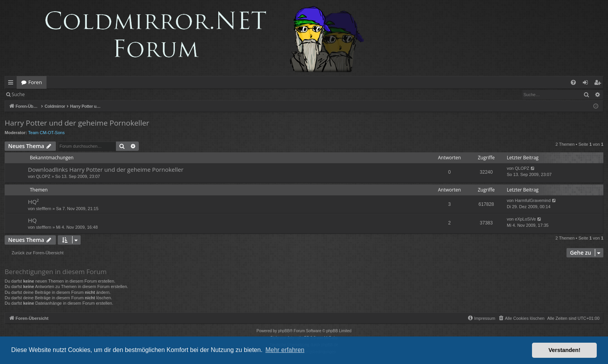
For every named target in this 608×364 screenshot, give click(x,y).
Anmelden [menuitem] (587, 84)
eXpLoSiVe (525, 219)
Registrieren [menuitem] (599, 84)
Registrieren (82, 94)
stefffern (44, 209)
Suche (18, 94)
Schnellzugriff (12, 84)
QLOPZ (43, 176)
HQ (32, 220)
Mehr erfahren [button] (285, 350)
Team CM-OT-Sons (47, 133)
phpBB (284, 331)
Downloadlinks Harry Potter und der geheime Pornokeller (106, 169)
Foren (35, 82)
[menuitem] (573, 82)
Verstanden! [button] (565, 350)
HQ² (33, 202)
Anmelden (47, 94)
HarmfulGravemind (533, 200)
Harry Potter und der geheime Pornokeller (77, 123)
